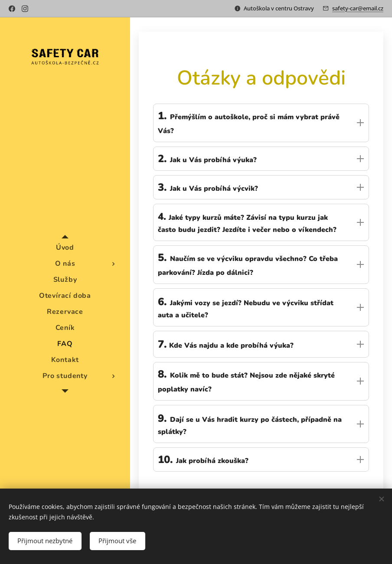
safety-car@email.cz (358, 8)
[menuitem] (65, 248)
